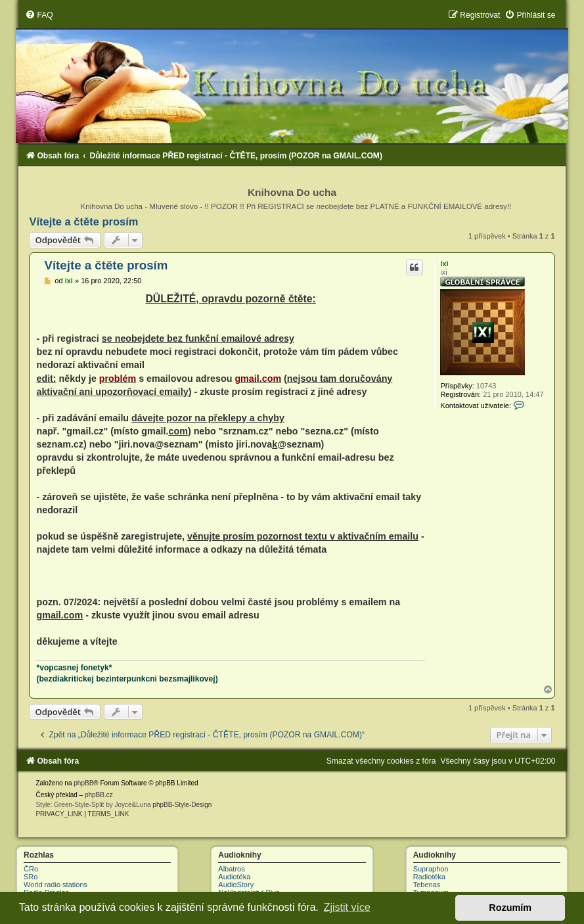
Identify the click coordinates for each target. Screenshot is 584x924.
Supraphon (431, 869)
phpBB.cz (99, 795)
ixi (444, 264)
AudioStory (236, 885)
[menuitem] (39, 15)
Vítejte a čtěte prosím (83, 221)
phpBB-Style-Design (182, 805)
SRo (31, 877)
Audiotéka (234, 877)
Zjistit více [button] (347, 907)
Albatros (231, 869)
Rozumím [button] (510, 908)
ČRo (31, 869)
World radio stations (56, 885)
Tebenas (427, 885)
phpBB (83, 783)
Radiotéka (430, 877)
